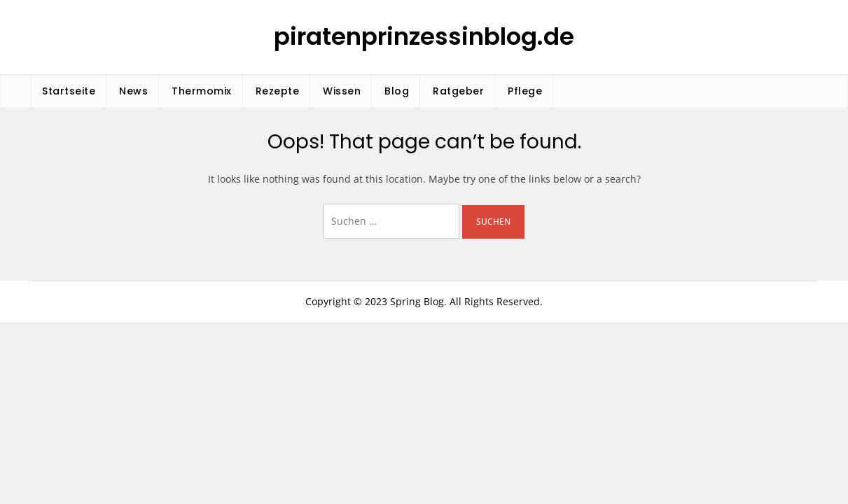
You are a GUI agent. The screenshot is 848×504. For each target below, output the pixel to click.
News (133, 91)
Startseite (69, 91)
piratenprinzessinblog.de (424, 36)
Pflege (525, 91)
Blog (397, 91)
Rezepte (278, 91)
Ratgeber (458, 91)
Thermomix (202, 91)
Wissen (342, 91)
